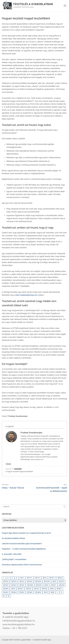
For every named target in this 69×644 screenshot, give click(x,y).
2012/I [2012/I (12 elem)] (22, 581)
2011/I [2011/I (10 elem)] (37, 578)
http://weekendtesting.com (26, 295)
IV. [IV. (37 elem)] (9, 596)
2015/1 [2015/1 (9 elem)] (20, 589)
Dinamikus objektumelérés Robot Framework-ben (22, 565)
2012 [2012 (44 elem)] (45, 578)
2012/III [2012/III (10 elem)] (38, 581)
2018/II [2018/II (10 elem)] (30, 592)
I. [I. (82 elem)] (58, 592)
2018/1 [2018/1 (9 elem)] (59, 589)
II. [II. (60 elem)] (62, 592)
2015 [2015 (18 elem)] (13, 589)
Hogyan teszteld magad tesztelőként (20, 472)
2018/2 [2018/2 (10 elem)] (6, 592)
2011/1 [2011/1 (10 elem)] (30, 578)
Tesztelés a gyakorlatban (33, 4)
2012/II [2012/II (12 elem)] (30, 581)
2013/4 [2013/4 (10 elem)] (14, 585)
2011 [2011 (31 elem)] (22, 578)
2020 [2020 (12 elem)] (52, 592)
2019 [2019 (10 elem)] (46, 592)
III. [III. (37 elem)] (4, 596)
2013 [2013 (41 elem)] (54, 581)
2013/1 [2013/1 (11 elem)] (62, 581)
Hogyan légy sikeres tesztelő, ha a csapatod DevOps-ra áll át (26, 533)
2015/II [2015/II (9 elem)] (44, 589)
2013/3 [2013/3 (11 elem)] (6, 585)
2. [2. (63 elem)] (8, 578)
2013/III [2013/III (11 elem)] (30, 585)
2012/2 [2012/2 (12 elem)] (60, 578)
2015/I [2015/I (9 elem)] (36, 589)
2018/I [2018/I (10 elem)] (22, 592)
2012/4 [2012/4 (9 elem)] (14, 581)
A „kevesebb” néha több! (12, 554)
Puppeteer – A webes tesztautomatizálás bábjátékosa (24, 549)
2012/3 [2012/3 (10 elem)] (6, 581)
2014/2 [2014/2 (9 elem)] (62, 585)
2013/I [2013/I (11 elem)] (22, 585)
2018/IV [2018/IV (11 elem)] (38, 592)
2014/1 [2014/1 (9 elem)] (54, 585)
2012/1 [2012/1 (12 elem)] (52, 578)
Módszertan (18, 469)
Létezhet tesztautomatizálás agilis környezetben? (22, 544)
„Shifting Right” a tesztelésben (14, 559)
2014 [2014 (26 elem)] (46, 585)
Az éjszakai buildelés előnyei (13, 538)
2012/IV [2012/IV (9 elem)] (47, 581)
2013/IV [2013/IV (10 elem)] (39, 585)
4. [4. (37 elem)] (17, 578)
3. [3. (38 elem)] (12, 578)
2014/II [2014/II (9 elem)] (6, 589)
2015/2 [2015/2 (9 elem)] (29, 589)
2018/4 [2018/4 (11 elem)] (14, 592)
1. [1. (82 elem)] (4, 578)
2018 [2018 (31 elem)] (52, 589)
